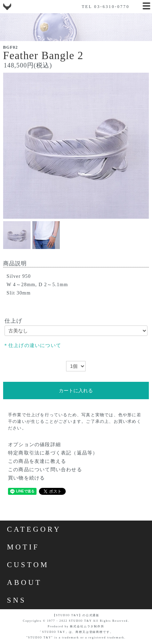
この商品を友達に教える (37, 461)
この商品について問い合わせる (45, 470)
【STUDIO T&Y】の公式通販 (76, 615)
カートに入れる (76, 391)
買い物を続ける (26, 478)
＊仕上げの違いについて (32, 345)
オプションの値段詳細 (34, 445)
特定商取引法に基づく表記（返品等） (53, 453)
